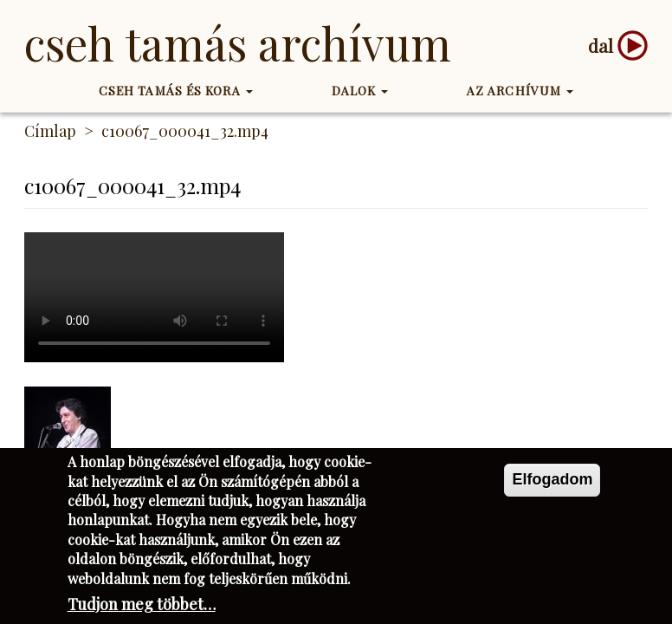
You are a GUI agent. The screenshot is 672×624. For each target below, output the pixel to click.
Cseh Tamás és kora (176, 91)
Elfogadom (552, 479)
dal (601, 45)
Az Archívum (520, 91)
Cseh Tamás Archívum (238, 43)
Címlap (50, 131)
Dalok (360, 91)
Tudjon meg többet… (142, 604)
